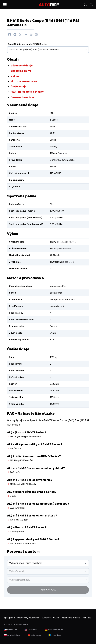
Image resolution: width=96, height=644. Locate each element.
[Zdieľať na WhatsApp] (31, 34)
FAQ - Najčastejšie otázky (27, 92)
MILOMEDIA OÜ (22, 625)
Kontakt (87, 618)
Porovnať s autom (22, 97)
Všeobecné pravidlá (71, 618)
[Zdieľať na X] (20, 34)
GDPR (56, 618)
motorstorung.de (55, 630)
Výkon (15, 76)
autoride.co (32, 630)
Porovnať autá (48, 590)
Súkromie (46, 618)
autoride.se (56, 635)
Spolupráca (9, 618)
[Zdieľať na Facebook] (10, 34)
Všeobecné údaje (22, 66)
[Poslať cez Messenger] (15, 34)
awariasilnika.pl (14, 635)
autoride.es (36, 635)
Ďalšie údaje (19, 87)
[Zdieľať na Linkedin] (26, 34)
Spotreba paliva (21, 71)
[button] (5, 4)
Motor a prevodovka (24, 81)
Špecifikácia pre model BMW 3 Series (28, 44)
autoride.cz (12, 630)
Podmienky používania (28, 618)
